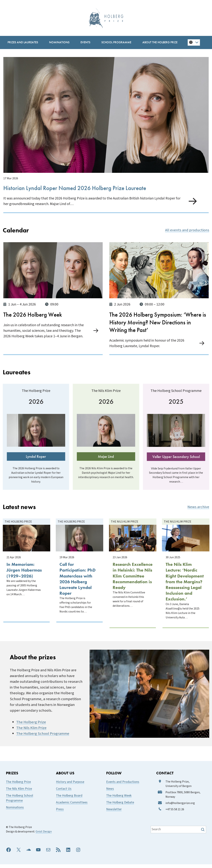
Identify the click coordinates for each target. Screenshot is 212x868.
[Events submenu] (85, 42)
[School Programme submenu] (116, 42)
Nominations (15, 811)
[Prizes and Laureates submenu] (23, 42)
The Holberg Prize (31, 726)
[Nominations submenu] (59, 42)
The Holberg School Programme (43, 737)
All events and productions (187, 229)
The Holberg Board (69, 799)
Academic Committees (72, 806)
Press (60, 813)
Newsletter (114, 813)
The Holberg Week (119, 799)
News (110, 792)
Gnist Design (44, 835)
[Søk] (203, 833)
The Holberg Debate (120, 806)
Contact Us (64, 792)
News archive (198, 514)
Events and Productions (123, 785)
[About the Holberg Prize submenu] (160, 42)
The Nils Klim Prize (31, 732)
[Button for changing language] (194, 42)
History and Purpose (70, 785)
